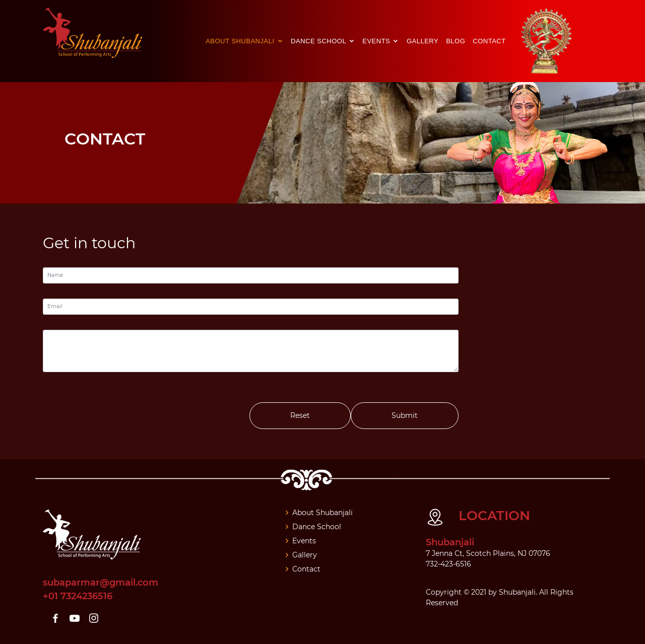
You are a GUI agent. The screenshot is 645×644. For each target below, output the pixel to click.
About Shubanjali (241, 41)
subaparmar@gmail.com (101, 583)
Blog (456, 41)
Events (377, 41)
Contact (489, 41)
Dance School (319, 41)
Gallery (423, 41)
